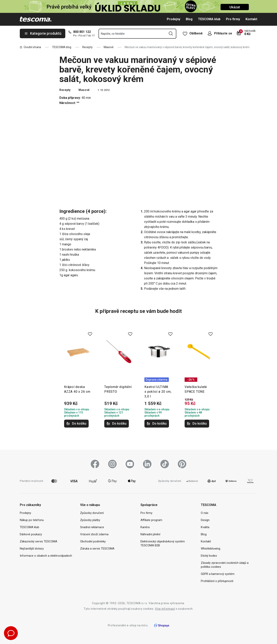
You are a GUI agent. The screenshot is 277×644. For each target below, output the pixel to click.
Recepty (87, 47)
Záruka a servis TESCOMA (97, 549)
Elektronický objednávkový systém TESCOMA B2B (163, 543)
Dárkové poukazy (31, 534)
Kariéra (145, 527)
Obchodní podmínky (93, 541)
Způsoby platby (90, 520)
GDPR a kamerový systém (218, 574)
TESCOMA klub (209, 19)
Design (205, 520)
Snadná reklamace (92, 527)
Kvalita (205, 527)
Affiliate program (151, 520)
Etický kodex (209, 556)
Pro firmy (233, 19)
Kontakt (251, 19)
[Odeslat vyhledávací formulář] (171, 33)
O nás (205, 513)
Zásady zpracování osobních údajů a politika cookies (225, 565)
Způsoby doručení (92, 513)
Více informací (165, 609)
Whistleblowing (211, 549)
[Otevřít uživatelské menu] (211, 33)
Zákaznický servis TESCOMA (38, 541)
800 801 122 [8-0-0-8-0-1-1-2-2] (82, 32)
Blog (189, 19)
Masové (109, 47)
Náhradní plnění (150, 534)
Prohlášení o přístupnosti (217, 581)
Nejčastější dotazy (32, 549)
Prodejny (174, 19)
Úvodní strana (30, 47)
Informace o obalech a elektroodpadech (46, 556)
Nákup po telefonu (32, 520)
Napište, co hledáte (113, 34)
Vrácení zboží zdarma (94, 534)
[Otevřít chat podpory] (11, 633)
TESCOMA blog (62, 47)
